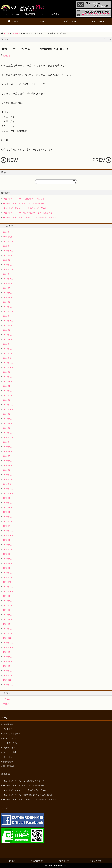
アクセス (42, 21)
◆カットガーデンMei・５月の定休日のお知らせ (24, 199)
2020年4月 (8, 465)
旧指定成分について (12, 762)
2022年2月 (8, 400)
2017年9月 (8, 596)
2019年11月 (8, 489)
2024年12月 (8, 269)
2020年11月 (8, 442)
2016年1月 (8, 675)
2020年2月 (8, 475)
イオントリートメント (13, 729)
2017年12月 (8, 582)
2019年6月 (8, 507)
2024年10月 (8, 279)
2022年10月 (8, 367)
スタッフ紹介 (9, 748)
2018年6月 (8, 554)
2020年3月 (8, 470)
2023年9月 (8, 325)
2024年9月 (8, 283)
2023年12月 (8, 311)
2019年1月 (8, 526)
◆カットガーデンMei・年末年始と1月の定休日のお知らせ (28, 213)
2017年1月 (8, 633)
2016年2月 (8, 671)
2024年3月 (8, 302)
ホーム (15, 21)
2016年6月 (8, 657)
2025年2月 (8, 265)
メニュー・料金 (10, 752)
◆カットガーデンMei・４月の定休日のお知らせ (24, 203)
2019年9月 (8, 498)
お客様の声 (8, 724)
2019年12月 (8, 484)
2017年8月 (8, 601)
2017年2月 (8, 629)
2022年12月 (8, 358)
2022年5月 (8, 386)
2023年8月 (8, 330)
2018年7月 (8, 549)
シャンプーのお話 (11, 743)
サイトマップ (98, 21)
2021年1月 (8, 433)
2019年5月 (8, 512)
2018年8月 (8, 545)
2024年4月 (8, 297)
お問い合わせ (70, 21)
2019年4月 (8, 517)
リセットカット (10, 757)
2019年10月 (8, 493)
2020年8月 (8, 451)
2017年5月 (8, 615)
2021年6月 (8, 419)
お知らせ (7, 56)
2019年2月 (8, 521)
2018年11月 (8, 531)
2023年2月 (8, 353)
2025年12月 (8, 241)
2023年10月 (8, 321)
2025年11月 (8, 246)
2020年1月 (8, 479)
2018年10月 (8, 535)
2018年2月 (8, 573)
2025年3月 (8, 260)
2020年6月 (8, 461)
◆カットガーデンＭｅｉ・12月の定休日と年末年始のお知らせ (30, 217)
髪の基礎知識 (9, 766)
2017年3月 (8, 624)
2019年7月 (8, 503)
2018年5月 (8, 559)
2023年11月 (8, 316)
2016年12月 (8, 638)
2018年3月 (8, 568)
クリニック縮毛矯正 (12, 734)
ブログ (6, 704)
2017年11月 (8, 587)
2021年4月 (8, 423)
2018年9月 (8, 540)
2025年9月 (8, 255)
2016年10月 (8, 647)
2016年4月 (8, 661)
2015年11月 (8, 685)
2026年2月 (8, 237)
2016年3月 (8, 666)
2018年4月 (8, 563)
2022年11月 (8, 363)
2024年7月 (8, 288)
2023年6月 (8, 339)
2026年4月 (8, 232)
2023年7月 (8, 335)
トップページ (96, 861)
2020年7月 (8, 456)
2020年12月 (8, 437)
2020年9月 (8, 447)
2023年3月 (8, 349)
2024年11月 (8, 274)
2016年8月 (8, 652)
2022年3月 (8, 395)
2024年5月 (8, 293)
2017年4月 (8, 619)
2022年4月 (8, 391)
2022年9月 (8, 372)
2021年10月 (8, 409)
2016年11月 (8, 643)
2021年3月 (8, 428)
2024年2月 (8, 307)
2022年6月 (8, 381)
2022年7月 (8, 377)
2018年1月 (8, 577)
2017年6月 (8, 610)
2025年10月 (8, 251)
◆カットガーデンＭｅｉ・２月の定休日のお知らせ (25, 208)
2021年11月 (8, 405)
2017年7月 (8, 605)
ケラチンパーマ (10, 738)
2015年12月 (8, 680)
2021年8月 (8, 414)
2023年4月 (8, 344)
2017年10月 (8, 591)
